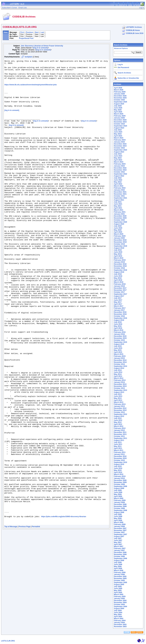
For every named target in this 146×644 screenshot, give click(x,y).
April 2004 (118, 617)
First (22, 32)
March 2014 (119, 378)
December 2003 (120, 625)
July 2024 (118, 130)
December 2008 (120, 504)
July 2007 (118, 538)
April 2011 (118, 448)
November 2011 (120, 434)
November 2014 (120, 362)
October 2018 (119, 268)
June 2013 (118, 396)
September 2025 (120, 102)
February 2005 (120, 597)
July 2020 (118, 226)
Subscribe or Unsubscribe (128, 78)
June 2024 (118, 132)
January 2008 (119, 526)
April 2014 (118, 376)
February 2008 (120, 524)
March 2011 (119, 450)
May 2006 (118, 566)
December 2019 (120, 240)
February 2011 (120, 452)
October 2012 (119, 412)
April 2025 (118, 112)
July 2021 (118, 202)
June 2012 (118, 420)
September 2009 (120, 486)
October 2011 (119, 436)
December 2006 (120, 552)
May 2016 (118, 326)
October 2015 (119, 340)
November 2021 (120, 194)
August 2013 (119, 392)
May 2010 (118, 470)
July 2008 (118, 514)
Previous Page (25, 618)
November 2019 (120, 242)
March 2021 (119, 210)
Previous (29, 32)
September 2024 (120, 126)
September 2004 (120, 607)
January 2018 (119, 286)
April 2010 (118, 472)
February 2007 (120, 548)
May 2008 (118, 518)
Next (37, 32)
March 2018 (119, 282)
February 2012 (120, 428)
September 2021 (120, 198)
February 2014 (120, 380)
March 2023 (119, 162)
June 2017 (118, 300)
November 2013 (120, 386)
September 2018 (120, 270)
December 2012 (120, 408)
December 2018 (120, 264)
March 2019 (119, 258)
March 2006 (119, 570)
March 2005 (119, 595)
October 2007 (119, 532)
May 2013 (118, 398)
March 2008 (119, 522)
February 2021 (120, 212)
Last (42, 32)
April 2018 (118, 280)
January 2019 (119, 262)
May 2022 (118, 182)
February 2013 (120, 404)
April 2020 (118, 232)
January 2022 (119, 190)
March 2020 (119, 234)
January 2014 (119, 382)
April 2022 (118, 184)
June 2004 (118, 613)
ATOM (127, 632)
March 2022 (119, 186)
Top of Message (11, 618)
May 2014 (118, 374)
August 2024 (119, 128)
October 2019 (119, 244)
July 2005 (118, 586)
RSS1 (134, 632)
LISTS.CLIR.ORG (8, 641)
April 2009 (118, 496)
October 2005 (119, 580)
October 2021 (119, 196)
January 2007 (119, 550)
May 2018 (118, 278)
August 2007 (119, 536)
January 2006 (119, 574)
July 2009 (118, 490)
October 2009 (119, 484)
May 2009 (118, 494)
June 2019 (118, 252)
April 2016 (118, 328)
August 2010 (119, 464)
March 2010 (119, 474)
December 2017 (120, 288)
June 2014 (118, 372)
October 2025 (119, 100)
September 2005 (120, 582)
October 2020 (119, 220)
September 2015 (120, 342)
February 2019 (120, 260)
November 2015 (120, 338)
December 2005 (120, 576)
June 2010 (118, 468)
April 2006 (118, 568)
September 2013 (120, 390)
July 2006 (118, 562)
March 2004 (119, 619)
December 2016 (120, 312)
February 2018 (120, 284)
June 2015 (118, 348)
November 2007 (120, 530)
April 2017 (118, 304)
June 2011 (118, 444)
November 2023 (120, 146)
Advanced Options (121, 48)
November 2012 (120, 410)
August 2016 (119, 320)
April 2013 (118, 400)
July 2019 (118, 250)
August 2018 (119, 272)
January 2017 (119, 310)
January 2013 (119, 406)
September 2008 (120, 510)
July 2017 (118, 298)
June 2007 (118, 540)
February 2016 (120, 332)
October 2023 (119, 148)
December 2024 (120, 120)
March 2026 (119, 90)
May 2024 (118, 134)
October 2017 (119, 292)
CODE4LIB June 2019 (135, 33)
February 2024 (120, 140)
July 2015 (118, 346)
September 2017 (120, 294)
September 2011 (120, 438)
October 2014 (119, 364)
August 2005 (119, 584)
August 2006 (119, 560)
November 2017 (120, 290)
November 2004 (120, 603)
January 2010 (119, 478)
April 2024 (118, 136)
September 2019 (120, 246)
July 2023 (118, 154)
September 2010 (120, 462)
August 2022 (119, 176)
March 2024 (119, 138)
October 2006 (119, 556)
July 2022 (118, 178)
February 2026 (120, 92)
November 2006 (120, 554)
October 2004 (119, 605)
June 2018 (118, 276)
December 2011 (120, 432)
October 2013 (119, 388)
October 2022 (119, 172)
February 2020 (120, 236)
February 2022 (120, 188)
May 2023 (118, 158)
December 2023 (120, 144)
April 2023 (118, 160)
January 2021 (119, 214)
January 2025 (119, 118)
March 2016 (119, 330)
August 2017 (119, 296)
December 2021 (120, 192)
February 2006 (120, 572)
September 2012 (120, 414)
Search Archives (121, 45)
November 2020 (120, 218)
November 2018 (120, 266)
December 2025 (120, 96)
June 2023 (118, 156)
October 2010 (119, 460)
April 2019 (118, 256)
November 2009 (120, 482)
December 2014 (120, 360)
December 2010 (120, 456)
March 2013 (119, 402)
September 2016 (120, 318)
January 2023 (119, 166)
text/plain (29, 57)
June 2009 (118, 492)
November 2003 (120, 627)
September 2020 (120, 222)
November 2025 (120, 98)
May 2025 (118, 110)
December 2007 (120, 528)
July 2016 (118, 322)
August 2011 (119, 440)
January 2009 (119, 502)
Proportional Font (26, 38)
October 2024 (119, 124)
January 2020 (119, 238)
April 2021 (118, 208)
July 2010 (118, 466)
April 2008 (118, 520)
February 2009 (120, 500)
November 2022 (120, 170)
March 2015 (119, 354)
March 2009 (119, 498)
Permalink (36, 618)
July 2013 (118, 394)
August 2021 (119, 200)
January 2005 (119, 599)
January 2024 (119, 142)
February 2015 (120, 356)
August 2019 (119, 248)
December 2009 (120, 480)
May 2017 (118, 302)
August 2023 (119, 152)
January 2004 (119, 623)
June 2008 (118, 516)
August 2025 (119, 104)
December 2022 (120, 168)
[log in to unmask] (40, 48)
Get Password (123, 68)
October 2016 (119, 316)
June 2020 (118, 228)
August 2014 (119, 368)
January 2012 (119, 430)
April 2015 (118, 352)
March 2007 (119, 546)
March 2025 (119, 114)
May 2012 (118, 422)
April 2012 (118, 424)
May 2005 (118, 591)
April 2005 (118, 593)
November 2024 (120, 122)
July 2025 (118, 106)
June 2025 (118, 108)
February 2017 (120, 308)
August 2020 (119, 224)
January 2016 (119, 334)
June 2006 (118, 564)
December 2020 (120, 216)
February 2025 (120, 116)
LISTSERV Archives (134, 27)
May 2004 (118, 615)
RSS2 (140, 632)
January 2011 (119, 454)
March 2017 (119, 306)
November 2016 (120, 314)
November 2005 (120, 578)
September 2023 (120, 150)
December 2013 (120, 384)
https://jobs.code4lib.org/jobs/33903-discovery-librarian (64, 606)
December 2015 (120, 336)
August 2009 (119, 488)
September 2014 (120, 366)
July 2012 (118, 418)
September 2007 (120, 534)
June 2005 (118, 588)
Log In (120, 65)
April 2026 (118, 88)
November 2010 (120, 458)
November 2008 (120, 506)
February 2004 (120, 621)
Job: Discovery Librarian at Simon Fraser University (42, 46)
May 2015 (118, 350)
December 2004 (120, 601)
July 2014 (118, 370)
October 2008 (119, 508)
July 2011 (118, 442)
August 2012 (119, 416)
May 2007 (118, 542)
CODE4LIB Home (133, 30)
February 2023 (120, 164)
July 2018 (118, 274)
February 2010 (120, 476)
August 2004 (119, 609)
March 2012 (119, 426)
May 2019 (118, 254)
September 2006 (120, 558)
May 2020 (118, 230)
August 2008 (119, 512)
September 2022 (120, 174)
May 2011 (118, 446)
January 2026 (119, 94)
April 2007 (118, 544)
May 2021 (118, 206)
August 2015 (119, 344)
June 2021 (118, 204)
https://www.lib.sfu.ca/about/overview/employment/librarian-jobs (31, 89)
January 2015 (119, 358)
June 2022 (118, 180)
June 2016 (118, 324)
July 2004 (118, 611)
